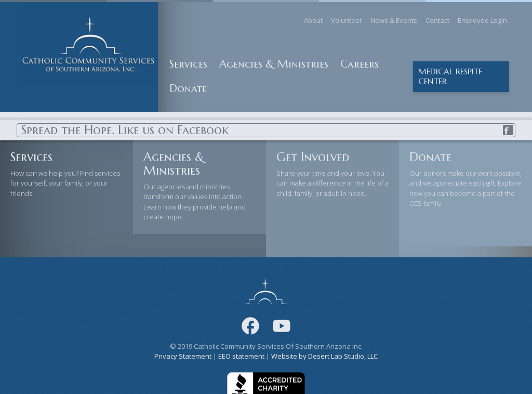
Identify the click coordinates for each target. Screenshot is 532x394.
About (313, 20)
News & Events (394, 20)
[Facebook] (250, 326)
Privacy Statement (183, 356)
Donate (188, 88)
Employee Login (482, 20)
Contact (437, 20)
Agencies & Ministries (274, 64)
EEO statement (241, 356)
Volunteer (347, 20)
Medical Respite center (450, 77)
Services (188, 64)
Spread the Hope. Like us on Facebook (268, 130)
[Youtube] (282, 326)
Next (516, 120)
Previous (16, 120)
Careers (360, 64)
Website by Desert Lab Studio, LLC (324, 356)
